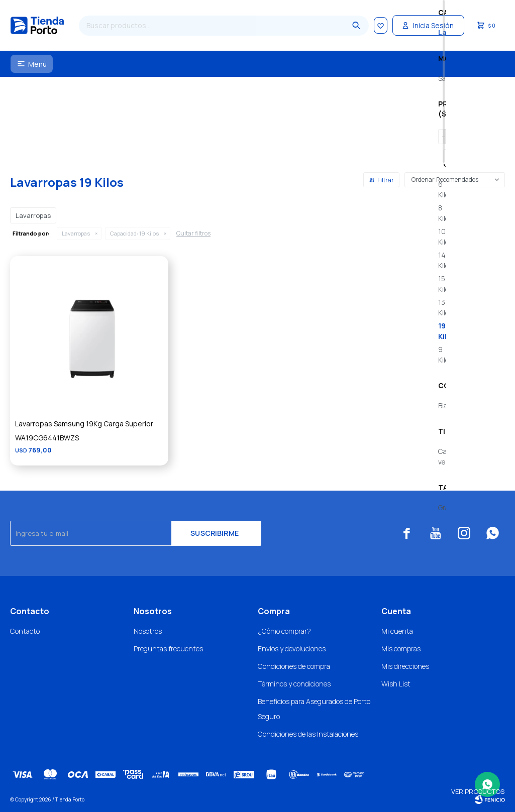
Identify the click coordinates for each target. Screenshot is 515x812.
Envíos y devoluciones (292, 649)
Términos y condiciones (294, 684)
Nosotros (148, 631)
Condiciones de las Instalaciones (308, 734)
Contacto (25, 631)
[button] (349, 26)
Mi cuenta (397, 631)
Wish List (396, 684)
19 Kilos (134, 233)
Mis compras (401, 649)
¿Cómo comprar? (284, 631)
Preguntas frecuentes (168, 649)
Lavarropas (76, 233)
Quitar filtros (193, 233)
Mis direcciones (405, 666)
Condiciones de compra (294, 666)
